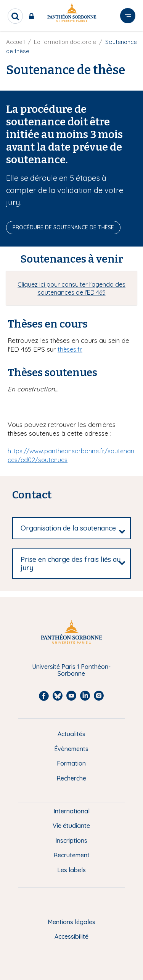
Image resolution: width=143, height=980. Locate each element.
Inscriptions (71, 840)
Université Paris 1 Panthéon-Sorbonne (71, 670)
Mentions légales (71, 922)
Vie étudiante (71, 826)
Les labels (71, 870)
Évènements (71, 749)
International (71, 811)
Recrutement (71, 855)
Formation (71, 763)
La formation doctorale (65, 42)
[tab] (71, 528)
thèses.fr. (70, 349)
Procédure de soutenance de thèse (63, 227)
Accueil (15, 42)
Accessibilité (71, 936)
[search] (15, 16)
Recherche (71, 778)
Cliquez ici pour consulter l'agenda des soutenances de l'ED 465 (71, 288)
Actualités (71, 734)
